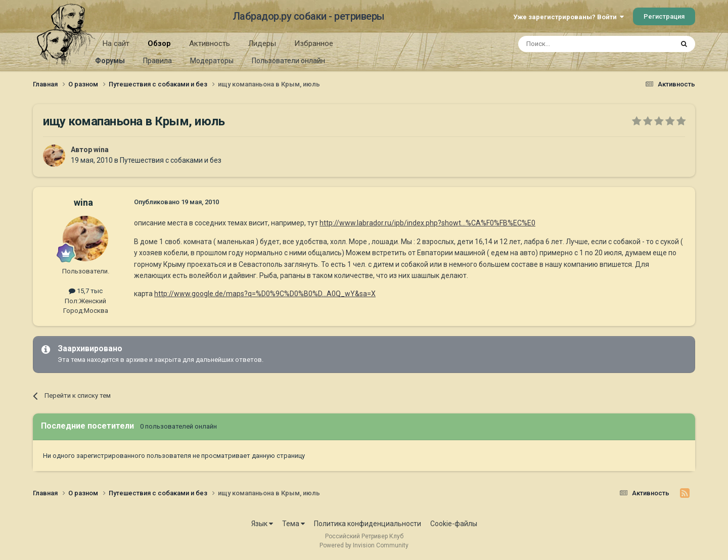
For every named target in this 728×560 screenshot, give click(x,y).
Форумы (110, 61)
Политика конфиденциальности (368, 524)
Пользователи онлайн (288, 61)
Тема (293, 524)
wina (101, 150)
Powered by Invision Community (364, 545)
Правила (157, 61)
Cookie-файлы (454, 524)
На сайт (116, 43)
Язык (262, 524)
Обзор (159, 47)
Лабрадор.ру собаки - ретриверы (309, 16)
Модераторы (212, 61)
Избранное (314, 43)
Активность (210, 43)
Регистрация (664, 16)
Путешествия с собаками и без (171, 160)
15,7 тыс (86, 291)
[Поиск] (573, 44)
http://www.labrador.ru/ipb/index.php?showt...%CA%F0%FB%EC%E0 (427, 223)
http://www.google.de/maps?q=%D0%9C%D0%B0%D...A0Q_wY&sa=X (265, 294)
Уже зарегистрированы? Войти (568, 17)
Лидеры (262, 43)
